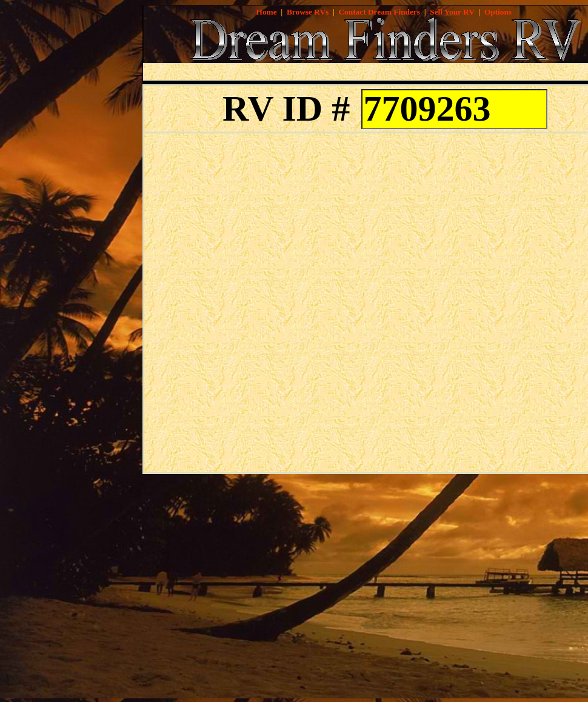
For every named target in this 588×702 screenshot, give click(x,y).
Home (267, 12)
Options (498, 12)
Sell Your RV (452, 12)
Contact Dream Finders (379, 12)
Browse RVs (308, 12)
